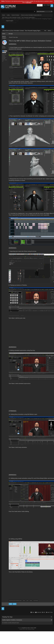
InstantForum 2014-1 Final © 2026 (29, 628)
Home (4, 15)
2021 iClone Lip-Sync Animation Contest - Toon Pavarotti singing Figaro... (19, 17)
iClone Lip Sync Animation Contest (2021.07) (31, 15)
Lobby (8, 15)
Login (44, 5)
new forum (29, 3)
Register (49, 5)
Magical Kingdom (10, 21)
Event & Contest (15, 15)
